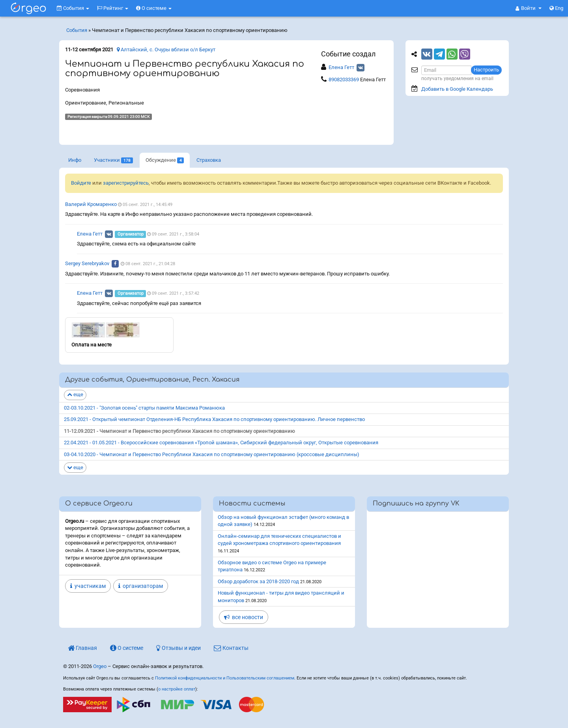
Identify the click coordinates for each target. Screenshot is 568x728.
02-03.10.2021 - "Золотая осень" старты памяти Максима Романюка (144, 408)
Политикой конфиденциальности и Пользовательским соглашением (225, 678)
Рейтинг (113, 8)
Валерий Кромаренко (91, 204)
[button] (529, 8)
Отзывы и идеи (178, 648)
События (73, 8)
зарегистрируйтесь (126, 183)
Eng (556, 8)
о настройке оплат (177, 689)
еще (75, 394)
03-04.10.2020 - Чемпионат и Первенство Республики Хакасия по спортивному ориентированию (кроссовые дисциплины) (212, 454)
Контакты (231, 648)
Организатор (131, 234)
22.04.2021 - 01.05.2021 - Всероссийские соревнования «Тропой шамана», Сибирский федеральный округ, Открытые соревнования (221, 443)
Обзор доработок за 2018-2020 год (258, 581)
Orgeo (100, 666)
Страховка (209, 160)
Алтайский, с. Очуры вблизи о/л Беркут (166, 50)
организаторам (141, 586)
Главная (82, 648)
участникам (88, 586)
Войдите (81, 183)
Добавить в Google (457, 89)
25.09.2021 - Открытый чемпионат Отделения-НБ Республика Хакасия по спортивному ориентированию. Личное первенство (214, 419)
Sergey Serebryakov (87, 263)
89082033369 (344, 80)
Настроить (486, 70)
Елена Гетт (341, 67)
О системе (154, 8)
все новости (244, 617)
